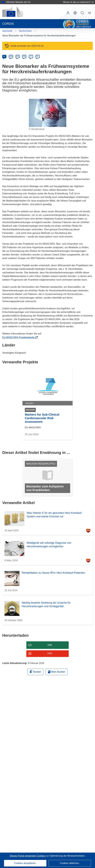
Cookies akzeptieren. (25, 863)
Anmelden (68, 13)
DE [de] (4, 56)
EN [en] (11, 56)
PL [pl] (38, 56)
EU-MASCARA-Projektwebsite (19, 337)
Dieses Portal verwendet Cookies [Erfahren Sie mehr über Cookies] (28, 856)
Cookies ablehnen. (70, 863)
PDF (50, 654)
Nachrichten (25, 31)
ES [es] (18, 56)
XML (50, 645)
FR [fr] (24, 56)
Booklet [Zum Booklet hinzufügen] (35, 671)
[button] (75, 13)
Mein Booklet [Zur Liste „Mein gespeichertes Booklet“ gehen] (57, 672)
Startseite (7, 31)
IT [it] (31, 56)
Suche (82, 13)
